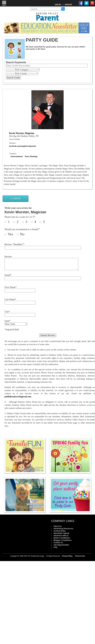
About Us (58, 526)
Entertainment (17, 156)
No (22, 234)
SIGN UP (68, 5)
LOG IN (58, 5)
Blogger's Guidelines (62, 540)
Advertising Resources (63, 529)
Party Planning (31, 156)
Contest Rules (60, 531)
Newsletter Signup (61, 533)
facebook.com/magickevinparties (23, 146)
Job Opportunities (61, 545)
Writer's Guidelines (62, 538)
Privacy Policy (67, 556)
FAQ (55, 547)
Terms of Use (80, 556)
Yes (12, 234)
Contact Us (58, 543)
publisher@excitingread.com (18, 397)
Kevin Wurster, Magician (22, 133)
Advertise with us (61, 536)
